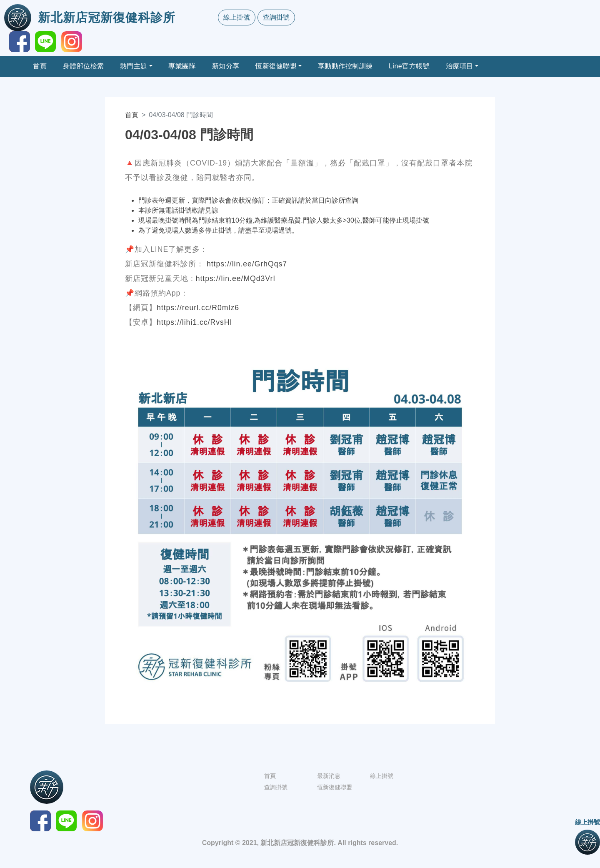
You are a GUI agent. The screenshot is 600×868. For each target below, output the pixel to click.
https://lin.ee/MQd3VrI (236, 278)
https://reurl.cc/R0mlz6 (198, 308)
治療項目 (460, 66)
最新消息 (329, 776)
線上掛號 (237, 17)
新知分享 (226, 66)
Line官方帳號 (409, 66)
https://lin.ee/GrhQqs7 (247, 264)
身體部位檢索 (84, 66)
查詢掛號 (276, 17)
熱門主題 (134, 66)
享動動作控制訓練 (345, 66)
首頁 (40, 66)
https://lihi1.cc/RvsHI (194, 322)
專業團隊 (182, 66)
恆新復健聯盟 (276, 66)
